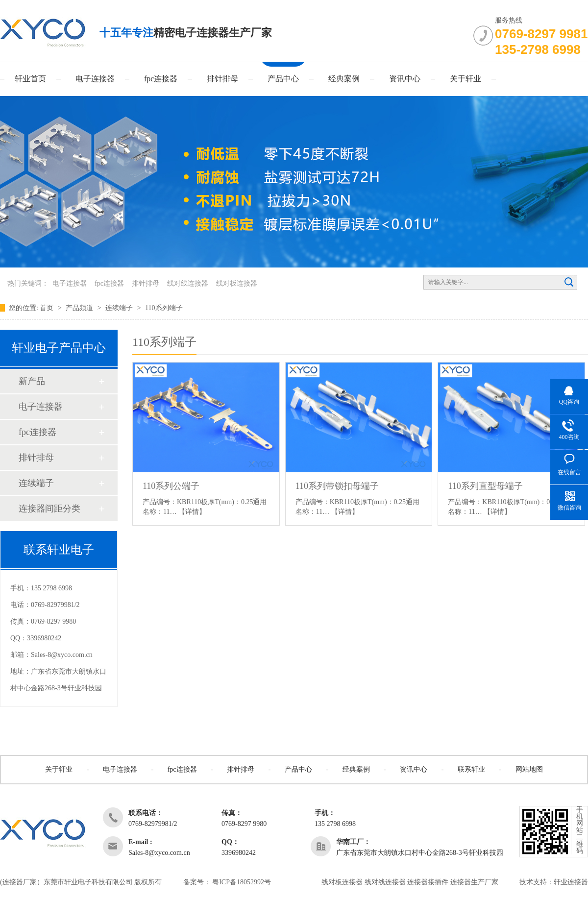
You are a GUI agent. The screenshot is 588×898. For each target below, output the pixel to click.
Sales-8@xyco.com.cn (62, 655)
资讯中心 (405, 79)
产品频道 (80, 308)
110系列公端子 (171, 486)
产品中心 (283, 79)
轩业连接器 (571, 882)
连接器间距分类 (49, 509)
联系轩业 (471, 769)
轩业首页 (30, 79)
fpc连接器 (161, 79)
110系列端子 (164, 308)
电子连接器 (95, 79)
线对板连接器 (237, 283)
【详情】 (192, 512)
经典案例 (344, 79)
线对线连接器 (188, 283)
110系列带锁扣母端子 (337, 486)
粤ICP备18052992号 (242, 882)
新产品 (32, 381)
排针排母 (222, 79)
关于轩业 (465, 79)
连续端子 (120, 308)
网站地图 (529, 769)
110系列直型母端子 (485, 486)
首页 (48, 308)
